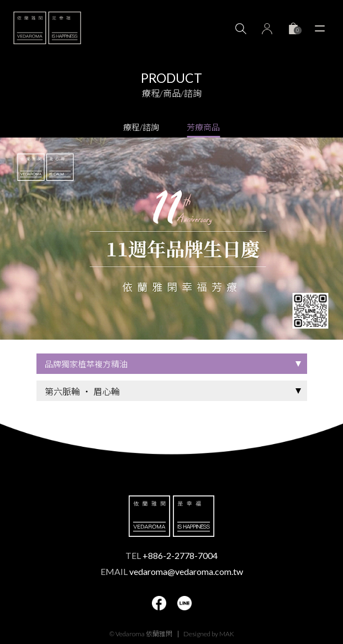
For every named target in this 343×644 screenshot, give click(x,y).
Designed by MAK (209, 634)
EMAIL (172, 571)
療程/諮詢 (141, 127)
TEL (171, 555)
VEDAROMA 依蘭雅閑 (47, 28)
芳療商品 (203, 127)
